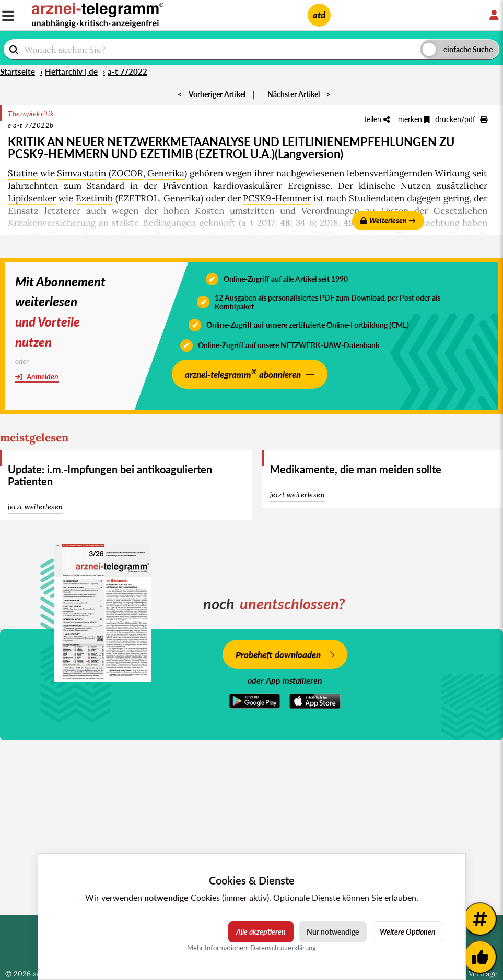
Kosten (209, 211)
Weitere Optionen (408, 932)
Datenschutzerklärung (283, 948)
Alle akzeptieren (261, 932)
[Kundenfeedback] (480, 957)
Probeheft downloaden (278, 655)
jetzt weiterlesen (35, 506)
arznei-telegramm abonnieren (243, 373)
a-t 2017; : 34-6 (278, 223)
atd (319, 15)
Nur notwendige (333, 932)
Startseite (17, 71)
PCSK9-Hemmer (277, 198)
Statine (23, 173)
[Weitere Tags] (480, 919)
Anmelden (37, 377)
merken (414, 119)
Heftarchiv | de (71, 71)
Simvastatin (81, 173)
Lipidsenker (32, 198)
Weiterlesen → (388, 220)
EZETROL (223, 154)
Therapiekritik (31, 113)
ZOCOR (127, 173)
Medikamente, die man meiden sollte (355, 469)
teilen (377, 119)
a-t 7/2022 (127, 71)
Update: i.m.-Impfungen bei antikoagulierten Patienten (110, 475)
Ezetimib (94, 198)
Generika (166, 173)
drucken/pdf (461, 119)
